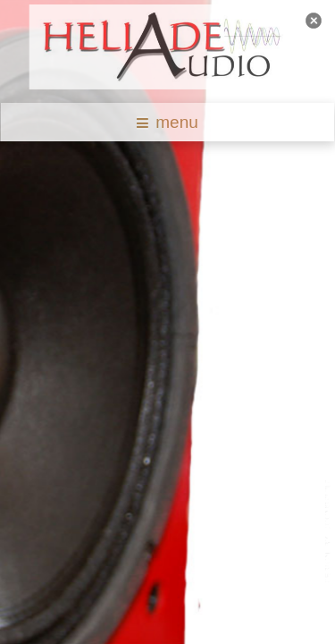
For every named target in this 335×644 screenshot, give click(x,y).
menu (167, 122)
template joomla (329, 532)
